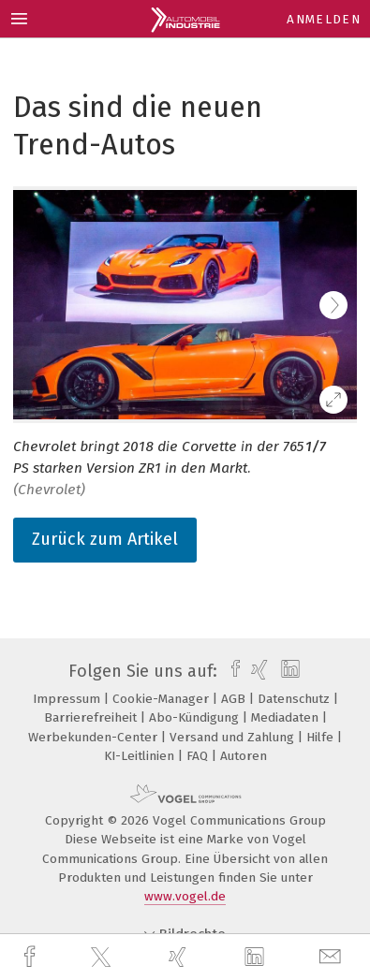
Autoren (244, 756)
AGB (235, 699)
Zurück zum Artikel (105, 539)
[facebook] (32, 957)
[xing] (180, 957)
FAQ (199, 756)
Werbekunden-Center (95, 737)
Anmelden (324, 19)
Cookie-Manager (163, 699)
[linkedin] (257, 958)
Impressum (68, 699)
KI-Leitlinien (141, 756)
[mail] (333, 957)
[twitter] (103, 958)
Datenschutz (296, 699)
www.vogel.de (185, 896)
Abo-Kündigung (196, 717)
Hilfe (322, 737)
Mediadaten (287, 717)
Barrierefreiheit (92, 717)
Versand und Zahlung (234, 737)
